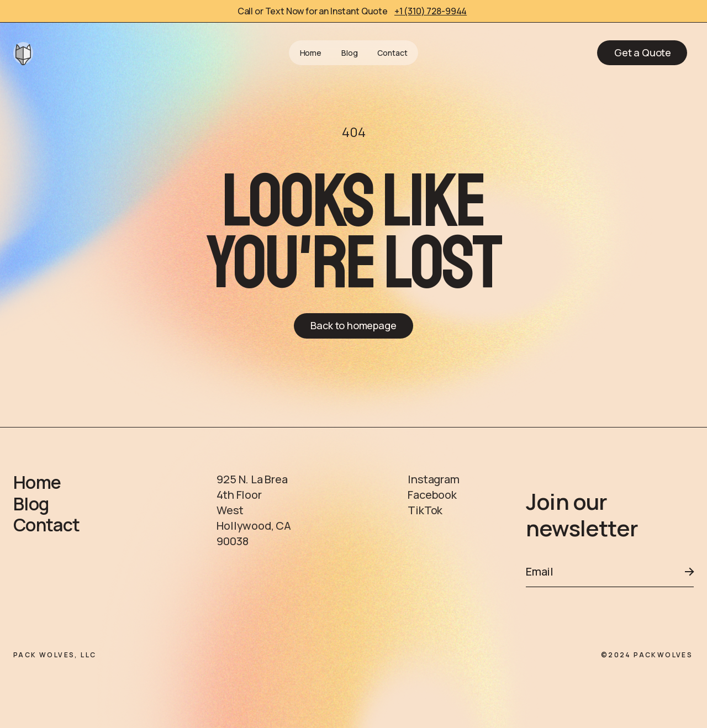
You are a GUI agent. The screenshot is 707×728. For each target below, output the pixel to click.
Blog (349, 53)
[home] (23, 53)
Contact (392, 53)
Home (311, 53)
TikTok (425, 510)
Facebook (432, 495)
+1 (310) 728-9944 (431, 11)
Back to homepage (353, 325)
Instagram (433, 479)
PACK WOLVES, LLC (55, 655)
